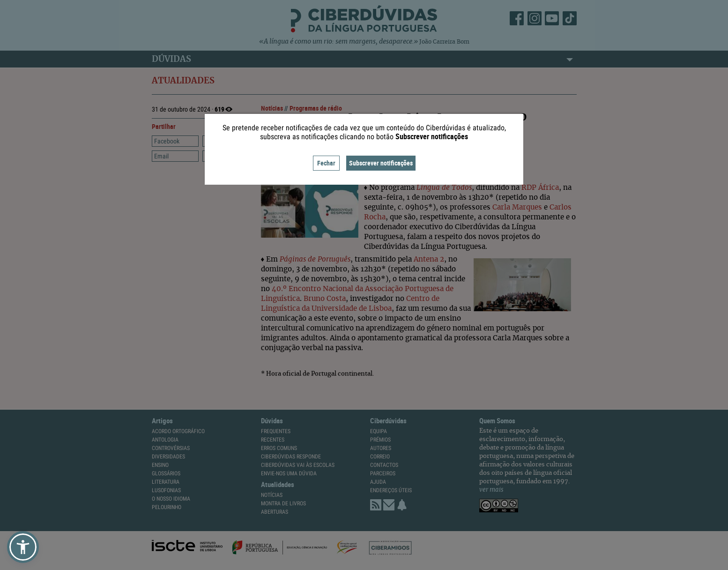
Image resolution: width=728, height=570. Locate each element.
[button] (23, 547)
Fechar (326, 163)
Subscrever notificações (381, 163)
